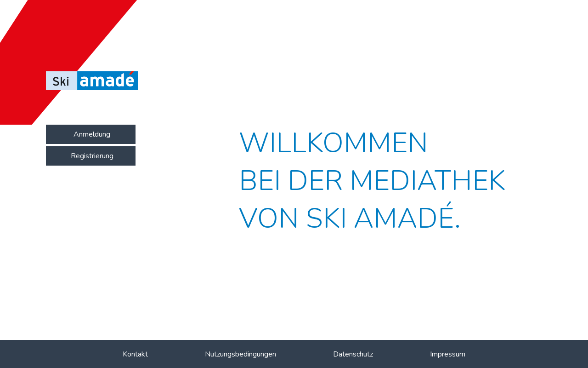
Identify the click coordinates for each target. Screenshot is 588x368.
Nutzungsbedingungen (240, 354)
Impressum (448, 354)
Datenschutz (353, 354)
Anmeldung (92, 134)
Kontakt (135, 354)
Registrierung (92, 156)
